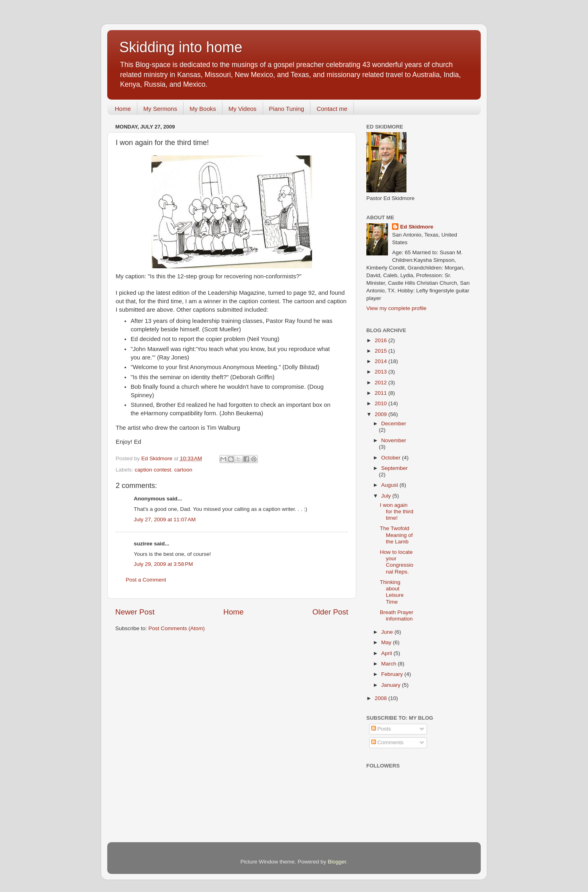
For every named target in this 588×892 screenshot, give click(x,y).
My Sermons (160, 109)
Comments (387, 742)
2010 (382, 403)
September (394, 468)
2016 (382, 340)
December (394, 424)
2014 (382, 361)
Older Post (330, 612)
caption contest (153, 470)
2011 (382, 393)
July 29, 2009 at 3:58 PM (163, 564)
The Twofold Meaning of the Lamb (396, 535)
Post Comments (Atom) (177, 628)
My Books (203, 109)
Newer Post (135, 612)
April (387, 653)
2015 (382, 351)
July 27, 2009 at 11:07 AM (165, 519)
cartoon (183, 470)
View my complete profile (396, 308)
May (387, 642)
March (389, 664)
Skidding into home (181, 47)
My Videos (243, 109)
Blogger (337, 862)
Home (123, 109)
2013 (382, 372)
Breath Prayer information (397, 615)
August (390, 485)
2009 (382, 414)
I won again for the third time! (397, 511)
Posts (381, 729)
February (393, 674)
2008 (382, 698)
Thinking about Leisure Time (392, 592)
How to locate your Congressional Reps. (397, 562)
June (388, 632)
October (392, 458)
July (387, 496)
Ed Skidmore (417, 227)
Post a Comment (146, 580)
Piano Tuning (287, 109)
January (392, 685)
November (394, 440)
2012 (382, 383)
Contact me (332, 109)
